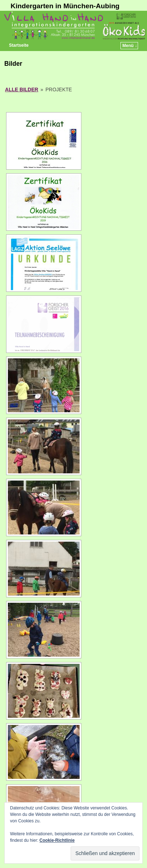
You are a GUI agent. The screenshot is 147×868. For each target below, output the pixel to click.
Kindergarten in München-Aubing (65, 6)
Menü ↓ (130, 46)
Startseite (19, 45)
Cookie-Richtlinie (57, 840)
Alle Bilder (22, 89)
